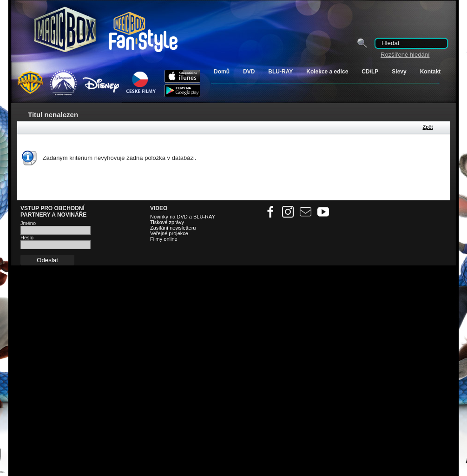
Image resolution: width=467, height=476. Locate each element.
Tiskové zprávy (167, 222)
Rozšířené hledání (405, 55)
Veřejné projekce (169, 233)
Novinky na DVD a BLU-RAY (183, 217)
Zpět (428, 127)
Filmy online (164, 239)
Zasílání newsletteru (173, 228)
